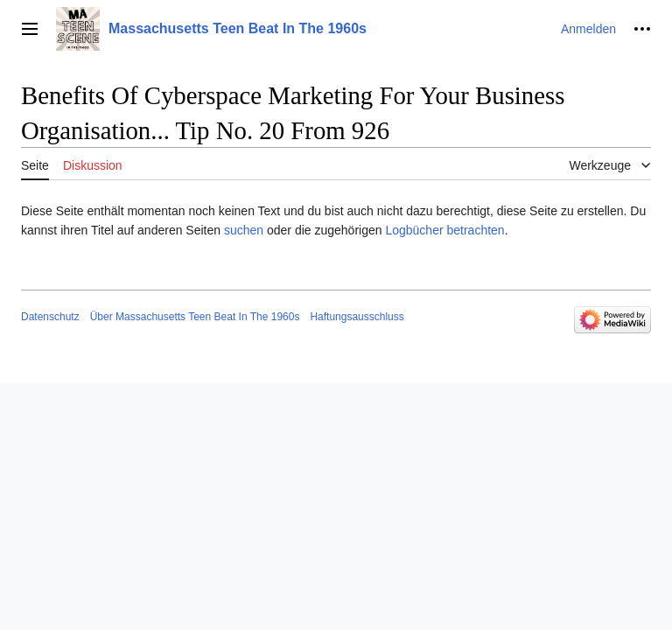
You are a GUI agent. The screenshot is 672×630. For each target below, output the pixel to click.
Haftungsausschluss (357, 317)
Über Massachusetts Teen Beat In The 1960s (195, 317)
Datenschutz (50, 317)
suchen (244, 230)
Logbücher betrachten (444, 230)
